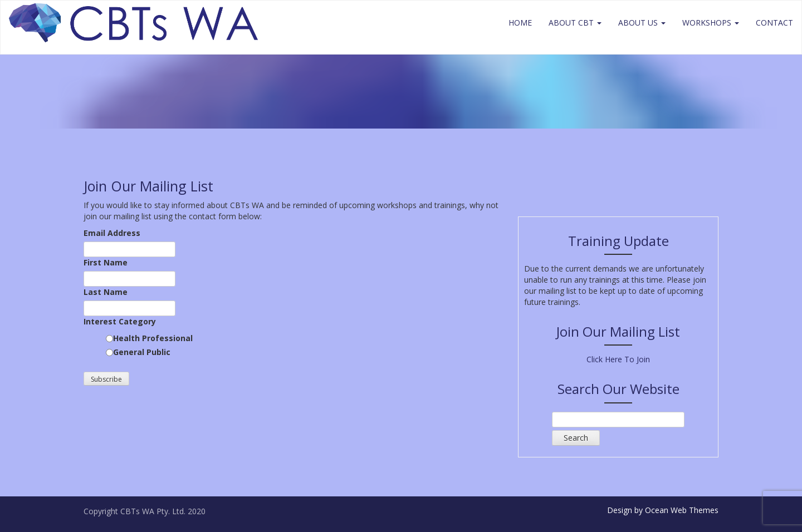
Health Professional (153, 338)
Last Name (106, 292)
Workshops (711, 23)
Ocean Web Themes (682, 510)
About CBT (575, 23)
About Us (642, 23)
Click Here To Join (618, 359)
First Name (106, 262)
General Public (142, 352)
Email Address (112, 233)
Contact (774, 23)
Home (520, 23)
